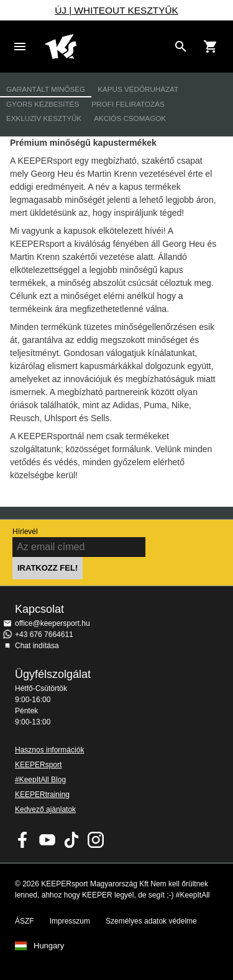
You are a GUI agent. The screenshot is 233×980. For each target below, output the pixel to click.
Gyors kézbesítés (43, 104)
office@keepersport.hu (53, 623)
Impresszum (70, 921)
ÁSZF (25, 921)
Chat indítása (37, 646)
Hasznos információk (49, 750)
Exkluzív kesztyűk (44, 118)
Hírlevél (25, 532)
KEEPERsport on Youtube (47, 840)
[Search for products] (181, 47)
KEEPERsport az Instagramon (96, 840)
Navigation (20, 47)
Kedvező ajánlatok (45, 809)
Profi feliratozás (128, 104)
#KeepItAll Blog (40, 780)
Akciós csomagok (130, 118)
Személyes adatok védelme (151, 921)
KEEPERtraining (42, 795)
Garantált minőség (46, 89)
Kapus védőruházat (138, 89)
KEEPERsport (38, 765)
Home (107, 47)
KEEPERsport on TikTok (71, 840)
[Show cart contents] (211, 47)
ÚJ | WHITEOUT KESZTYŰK (116, 10)
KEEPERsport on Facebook (23, 840)
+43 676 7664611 (44, 635)
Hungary (49, 946)
